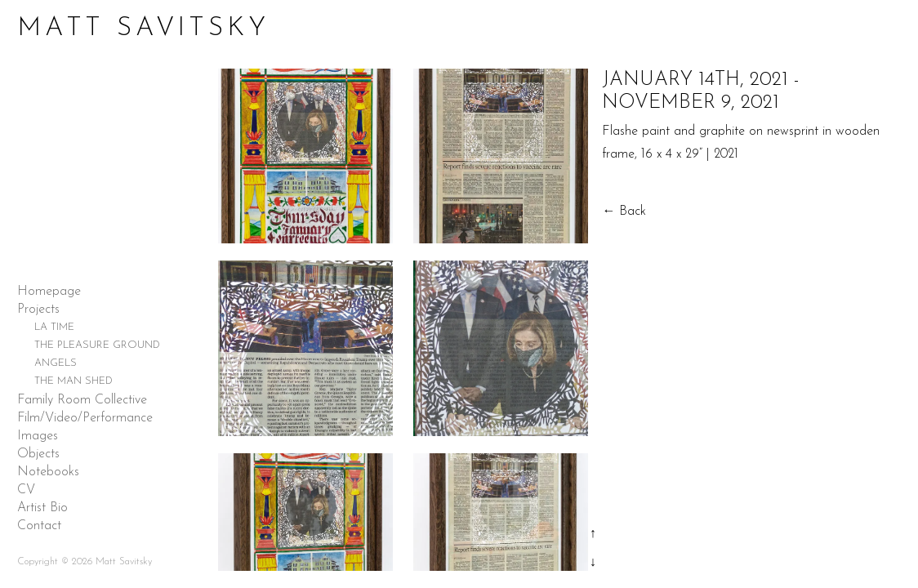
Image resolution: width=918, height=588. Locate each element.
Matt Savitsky (143, 29)
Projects (38, 310)
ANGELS (56, 363)
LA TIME (54, 327)
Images (38, 436)
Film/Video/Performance (85, 418)
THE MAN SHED (74, 381)
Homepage (49, 292)
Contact (39, 526)
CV (26, 490)
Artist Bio (42, 508)
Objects (38, 454)
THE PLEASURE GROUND (97, 345)
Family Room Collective (82, 400)
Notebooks (48, 472)
